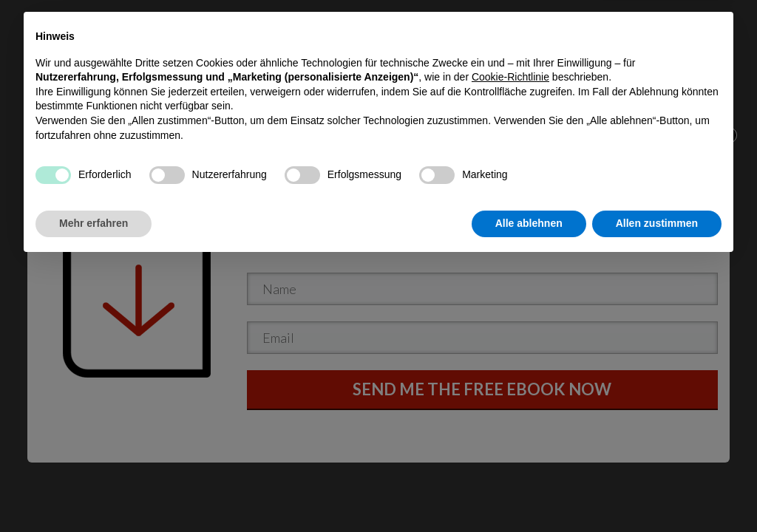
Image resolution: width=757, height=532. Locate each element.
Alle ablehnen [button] (529, 491)
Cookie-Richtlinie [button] (510, 345)
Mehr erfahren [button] (94, 491)
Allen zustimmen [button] (657, 491)
